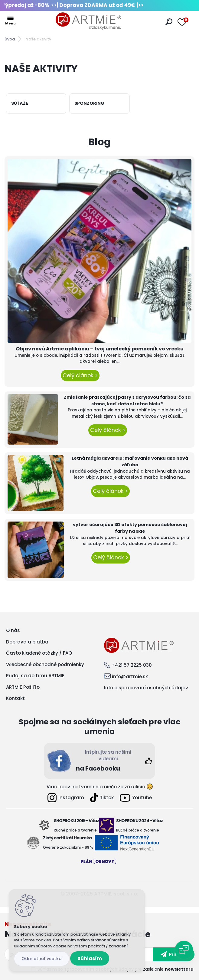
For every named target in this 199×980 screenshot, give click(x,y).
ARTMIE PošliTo (23, 687)
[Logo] (89, 21)
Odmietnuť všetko (42, 959)
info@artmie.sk (130, 677)
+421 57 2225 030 (132, 665)
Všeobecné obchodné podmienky (45, 664)
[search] (169, 22)
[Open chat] (184, 950)
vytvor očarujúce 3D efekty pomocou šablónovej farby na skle (130, 528)
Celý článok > (80, 375)
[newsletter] (174, 954)
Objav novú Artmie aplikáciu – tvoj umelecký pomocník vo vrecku (100, 349)
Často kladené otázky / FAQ (39, 653)
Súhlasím (90, 958)
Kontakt (15, 698)
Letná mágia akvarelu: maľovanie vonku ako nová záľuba (130, 461)
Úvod (10, 39)
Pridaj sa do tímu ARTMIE (35, 676)
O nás (13, 630)
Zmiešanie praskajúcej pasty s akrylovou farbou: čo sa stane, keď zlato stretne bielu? (127, 401)
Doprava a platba (27, 642)
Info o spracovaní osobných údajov (146, 688)
